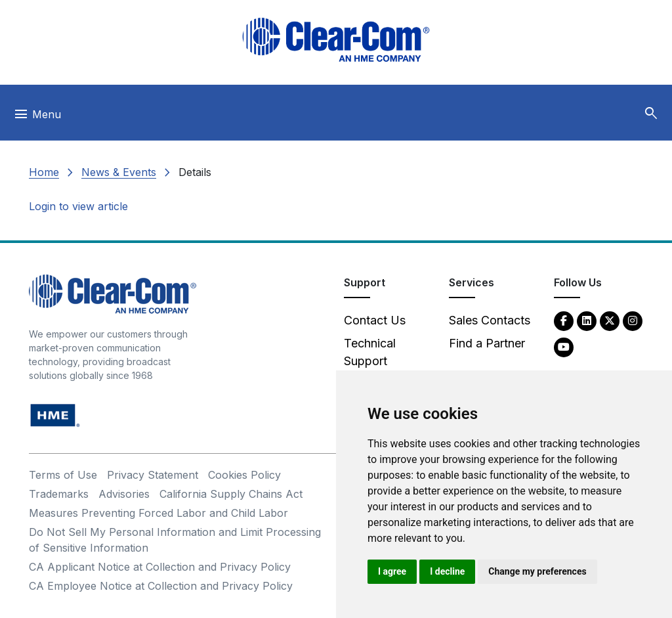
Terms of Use (63, 475)
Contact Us (375, 320)
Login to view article (78, 206)
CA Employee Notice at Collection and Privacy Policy (161, 586)
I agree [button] (392, 571)
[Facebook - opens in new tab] (564, 320)
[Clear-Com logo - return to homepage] (336, 40)
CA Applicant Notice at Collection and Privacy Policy (160, 567)
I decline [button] (447, 571)
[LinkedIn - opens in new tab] (587, 320)
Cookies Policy (244, 475)
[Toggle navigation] (37, 118)
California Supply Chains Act (231, 494)
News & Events (119, 172)
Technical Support (370, 352)
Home (44, 172)
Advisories (124, 494)
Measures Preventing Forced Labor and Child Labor (158, 513)
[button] (651, 114)
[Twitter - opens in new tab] (610, 320)
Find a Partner (487, 343)
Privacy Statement (153, 475)
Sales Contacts (490, 320)
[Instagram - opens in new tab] (633, 320)
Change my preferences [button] (537, 571)
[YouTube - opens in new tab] (564, 346)
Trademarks (59, 494)
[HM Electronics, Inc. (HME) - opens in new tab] (55, 415)
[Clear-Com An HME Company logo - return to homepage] (113, 293)
